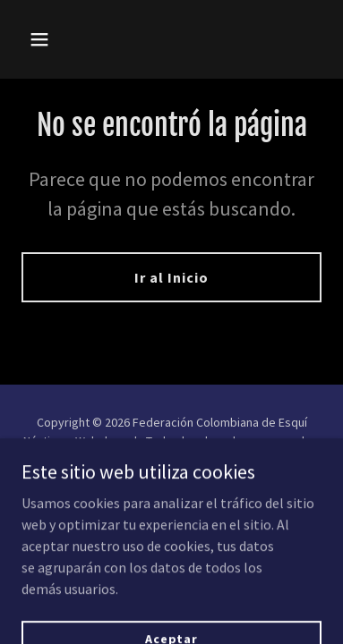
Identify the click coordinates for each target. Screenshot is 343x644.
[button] (56, 39)
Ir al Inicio (171, 277)
